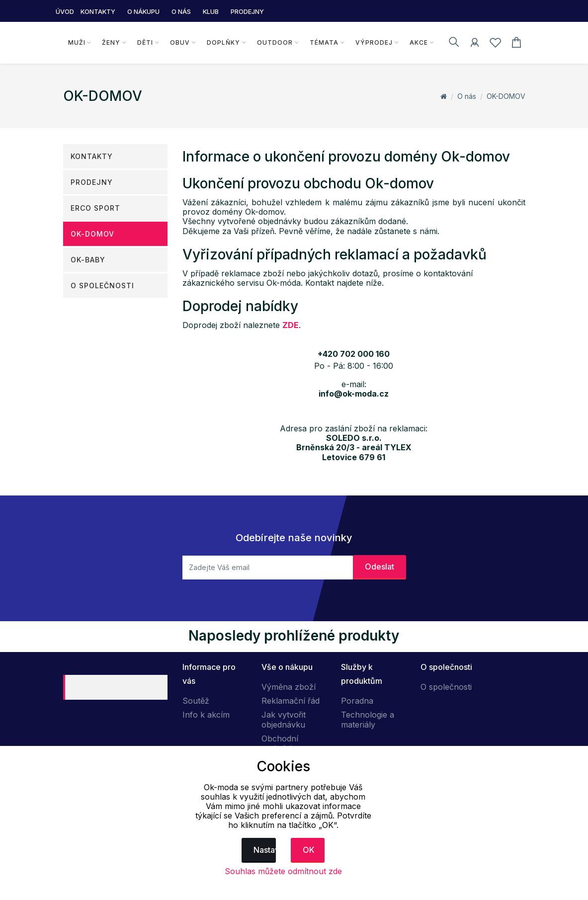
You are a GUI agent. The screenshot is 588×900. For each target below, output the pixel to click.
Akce (419, 42)
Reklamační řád (291, 701)
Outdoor (275, 42)
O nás (467, 96)
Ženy (111, 42)
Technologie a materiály (368, 720)
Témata (324, 42)
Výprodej (374, 42)
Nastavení (265, 850)
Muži (77, 42)
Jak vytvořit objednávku (284, 720)
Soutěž (196, 701)
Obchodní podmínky (280, 743)
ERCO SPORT (95, 208)
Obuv (180, 42)
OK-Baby (88, 260)
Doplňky (223, 42)
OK (309, 850)
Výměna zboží (289, 687)
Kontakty (92, 156)
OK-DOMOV (506, 96)
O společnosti (102, 286)
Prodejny (92, 182)
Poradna (357, 701)
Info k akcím (206, 715)
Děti (145, 42)
